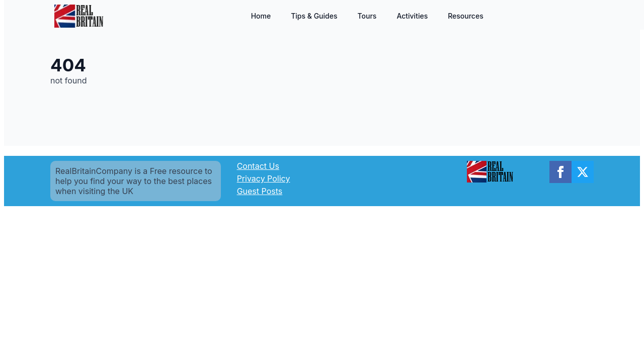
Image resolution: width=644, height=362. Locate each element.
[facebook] (560, 172)
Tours (367, 16)
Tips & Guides (314, 16)
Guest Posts (260, 191)
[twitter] (583, 172)
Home (261, 16)
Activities (412, 16)
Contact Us (258, 166)
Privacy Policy (264, 178)
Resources (466, 16)
